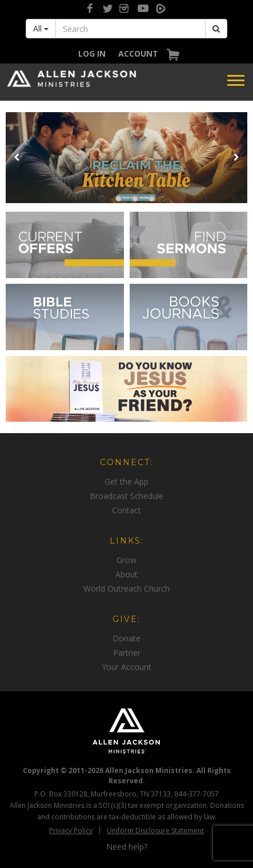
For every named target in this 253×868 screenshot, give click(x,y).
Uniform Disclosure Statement (155, 831)
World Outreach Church (127, 588)
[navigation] (92, 53)
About (127, 574)
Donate (127, 638)
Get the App (127, 481)
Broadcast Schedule (127, 496)
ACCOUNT (138, 53)
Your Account (127, 667)
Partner (127, 653)
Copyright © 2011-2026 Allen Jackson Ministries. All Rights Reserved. (127, 775)
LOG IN (92, 53)
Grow (127, 560)
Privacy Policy (71, 831)
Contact (127, 510)
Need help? (127, 847)
